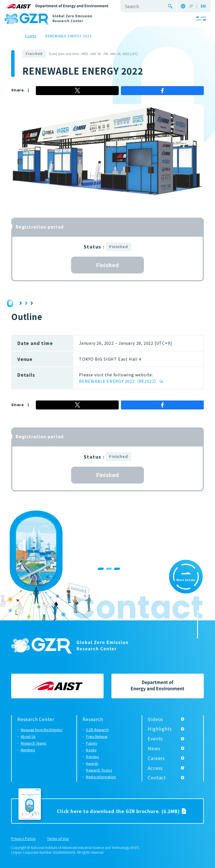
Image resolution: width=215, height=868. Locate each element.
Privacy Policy (24, 839)
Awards (92, 763)
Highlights (160, 729)
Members (28, 750)
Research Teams (33, 743)
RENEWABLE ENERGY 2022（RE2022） (119, 381)
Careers (156, 758)
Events (155, 738)
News (154, 748)
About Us (28, 736)
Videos (156, 719)
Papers (91, 743)
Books (91, 750)
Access (155, 768)
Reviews (92, 757)
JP (191, 6)
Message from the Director (42, 730)
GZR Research (97, 730)
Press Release (97, 736)
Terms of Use (58, 839)
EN (203, 6)
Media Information (101, 777)
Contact (157, 777)
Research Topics (99, 770)
